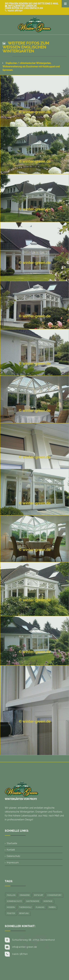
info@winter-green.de (21, 6)
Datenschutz (13, 856)
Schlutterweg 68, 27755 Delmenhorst (34, 940)
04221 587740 (14, 10)
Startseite (12, 843)
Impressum (13, 862)
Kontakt (11, 850)
